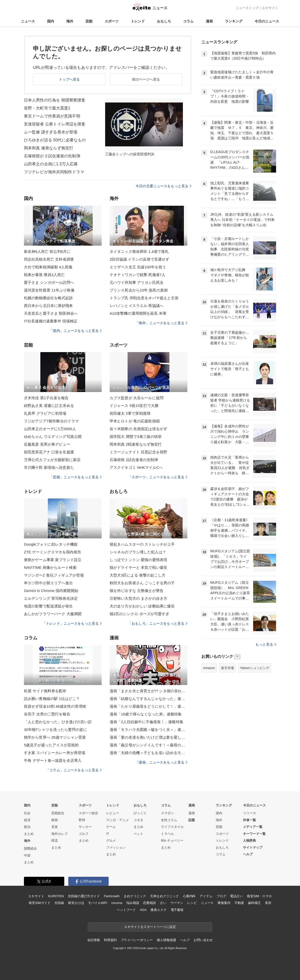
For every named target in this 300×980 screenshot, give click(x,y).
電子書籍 (177, 910)
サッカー (85, 827)
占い (163, 903)
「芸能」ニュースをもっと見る (75, 477)
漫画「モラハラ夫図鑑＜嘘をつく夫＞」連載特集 (149, 730)
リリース (250, 813)
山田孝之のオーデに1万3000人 (50, 429)
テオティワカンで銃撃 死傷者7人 (138, 275)
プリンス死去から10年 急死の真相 (139, 290)
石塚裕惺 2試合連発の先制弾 (134, 460)
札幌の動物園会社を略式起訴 (48, 298)
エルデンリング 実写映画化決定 (51, 598)
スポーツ (112, 21)
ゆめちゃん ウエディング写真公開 (53, 437)
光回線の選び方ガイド (84, 896)
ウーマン (177, 903)
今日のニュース (267, 21)
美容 (268, 903)
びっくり (140, 813)
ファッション (116, 847)
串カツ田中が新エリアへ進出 (48, 583)
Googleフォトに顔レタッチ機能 (51, 544)
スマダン (167, 813)
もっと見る (266, 644)
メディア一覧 (253, 827)
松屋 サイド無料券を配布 (45, 691)
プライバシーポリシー (137, 940)
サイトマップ (253, 847)
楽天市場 (227, 668)
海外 (70, 21)
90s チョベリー (172, 840)
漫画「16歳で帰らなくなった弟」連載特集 (146, 714)
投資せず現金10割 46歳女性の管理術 (55, 706)
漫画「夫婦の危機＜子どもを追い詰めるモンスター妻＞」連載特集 (149, 753)
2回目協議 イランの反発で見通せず (140, 259)
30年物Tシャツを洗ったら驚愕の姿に (55, 730)
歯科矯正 (254, 903)
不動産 (239, 903)
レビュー (113, 813)
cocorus (117, 903)
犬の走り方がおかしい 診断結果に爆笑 (142, 606)
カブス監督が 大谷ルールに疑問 (137, 398)
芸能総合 (58, 813)
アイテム (206, 896)
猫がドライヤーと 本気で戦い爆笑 (138, 567)
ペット (138, 834)
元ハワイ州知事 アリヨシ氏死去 (137, 282)
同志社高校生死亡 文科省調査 (49, 259)
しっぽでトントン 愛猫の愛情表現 (138, 560)
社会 (27, 813)
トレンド (138, 21)
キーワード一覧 (254, 834)
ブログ (221, 896)
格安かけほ (76, 903)
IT (108, 834)
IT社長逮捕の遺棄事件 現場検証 (51, 321)
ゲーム (111, 827)
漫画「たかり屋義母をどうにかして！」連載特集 (149, 706)
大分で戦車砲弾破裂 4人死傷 (48, 267)
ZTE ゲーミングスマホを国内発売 (53, 552)
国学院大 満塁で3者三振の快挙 (136, 437)
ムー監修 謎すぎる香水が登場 (51, 132)
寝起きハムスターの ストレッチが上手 (142, 544)
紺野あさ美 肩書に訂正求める (49, 406)
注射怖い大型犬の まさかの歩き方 (138, 598)
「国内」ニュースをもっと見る (75, 331)
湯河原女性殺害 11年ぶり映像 (49, 290)
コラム (188, 21)
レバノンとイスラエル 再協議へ (137, 306)
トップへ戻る (69, 79)
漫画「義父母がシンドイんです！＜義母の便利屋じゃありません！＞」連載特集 (149, 745)
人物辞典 (249, 840)
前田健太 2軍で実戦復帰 (130, 413)
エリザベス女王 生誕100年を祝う (138, 267)
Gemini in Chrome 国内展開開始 (51, 591)
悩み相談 (133, 903)
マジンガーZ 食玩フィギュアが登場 (54, 575)
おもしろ (164, 21)
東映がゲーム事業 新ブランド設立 (53, 560)
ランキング (234, 21)
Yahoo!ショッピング (255, 668)
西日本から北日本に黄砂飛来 (48, 306)
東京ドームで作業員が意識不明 (52, 116)
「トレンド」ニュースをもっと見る (72, 623)
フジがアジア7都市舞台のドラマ (51, 421)
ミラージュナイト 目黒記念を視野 (138, 452)
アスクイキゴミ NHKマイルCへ (136, 467)
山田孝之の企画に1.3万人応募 (51, 164)
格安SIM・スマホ (259, 896)
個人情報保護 (166, 940)
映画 (55, 820)
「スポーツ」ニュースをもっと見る (158, 477)
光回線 (59, 903)
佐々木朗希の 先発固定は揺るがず (138, 429)
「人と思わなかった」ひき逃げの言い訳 (58, 722)
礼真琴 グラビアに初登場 (45, 413)
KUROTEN (56, 896)
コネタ (138, 820)
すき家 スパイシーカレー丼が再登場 (55, 753)
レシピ (192, 903)
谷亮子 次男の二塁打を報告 (47, 714)
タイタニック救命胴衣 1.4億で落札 (139, 251)
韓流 (55, 840)
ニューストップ (247, 8)
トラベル (167, 834)
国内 (51, 21)
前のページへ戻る (146, 79)
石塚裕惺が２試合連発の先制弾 (52, 156)
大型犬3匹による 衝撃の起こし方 (138, 575)
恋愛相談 (149, 903)
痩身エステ (158, 910)
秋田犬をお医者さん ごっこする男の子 (142, 583)
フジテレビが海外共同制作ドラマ (54, 172)
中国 (27, 855)
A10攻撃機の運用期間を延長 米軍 (138, 313)
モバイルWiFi (98, 903)
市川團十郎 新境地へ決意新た (49, 467)
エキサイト (270, 8)
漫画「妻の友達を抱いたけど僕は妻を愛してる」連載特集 (149, 737)
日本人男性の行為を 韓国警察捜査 (55, 100)
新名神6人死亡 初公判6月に (47, 251)
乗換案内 (224, 903)
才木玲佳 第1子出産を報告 (46, 398)
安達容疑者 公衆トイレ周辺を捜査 (55, 124)
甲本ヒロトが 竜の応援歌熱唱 (135, 421)
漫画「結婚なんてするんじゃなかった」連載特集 (149, 699)
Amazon (209, 668)
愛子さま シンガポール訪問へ (49, 282)
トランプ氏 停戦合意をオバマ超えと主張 (144, 298)
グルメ (111, 840)
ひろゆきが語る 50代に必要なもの (55, 140)
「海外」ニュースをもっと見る (161, 323)
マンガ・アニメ (117, 820)
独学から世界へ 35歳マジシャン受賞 (55, 737)
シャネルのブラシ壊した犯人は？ (138, 552)
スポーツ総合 (88, 813)
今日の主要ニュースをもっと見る (163, 186)
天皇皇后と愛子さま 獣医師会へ (51, 313)
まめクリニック (135, 896)
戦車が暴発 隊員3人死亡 (44, 275)
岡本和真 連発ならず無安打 (49, 148)
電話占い (236, 896)
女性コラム (169, 820)
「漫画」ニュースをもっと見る (161, 762)
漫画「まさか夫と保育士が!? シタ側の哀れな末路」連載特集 (149, 691)
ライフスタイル (172, 827)
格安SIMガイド (39, 903)
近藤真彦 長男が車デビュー (47, 444)
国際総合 (30, 848)
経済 (27, 820)
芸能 (89, 21)
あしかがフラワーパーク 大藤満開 (53, 614)
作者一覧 (249, 820)
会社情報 (94, 940)
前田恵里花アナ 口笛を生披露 (49, 452)
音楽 (55, 827)
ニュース (28, 21)
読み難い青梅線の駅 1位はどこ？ (52, 699)
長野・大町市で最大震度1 (47, 108)
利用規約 (110, 940)
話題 (192, 820)
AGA (143, 910)
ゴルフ (84, 834)
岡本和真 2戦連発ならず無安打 (136, 444)
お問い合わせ (203, 940)
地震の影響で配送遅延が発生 (48, 606)
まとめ (29, 834)
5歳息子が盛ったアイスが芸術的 (51, 745)
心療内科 (189, 896)
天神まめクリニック (164, 896)
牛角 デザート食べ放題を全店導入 (53, 760)
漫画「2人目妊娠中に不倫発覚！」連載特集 (147, 722)
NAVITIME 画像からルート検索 (50, 567)
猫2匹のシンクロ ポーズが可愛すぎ (140, 614)
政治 (27, 827)
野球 (82, 820)
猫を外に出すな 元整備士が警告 (137, 591)
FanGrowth (112, 896)
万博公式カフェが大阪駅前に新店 (52, 460)
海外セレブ (59, 834)
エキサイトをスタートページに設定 (150, 927)
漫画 (209, 21)
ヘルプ (248, 854)
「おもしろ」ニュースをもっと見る (158, 623)
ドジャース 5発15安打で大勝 (134, 406)
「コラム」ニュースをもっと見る (74, 770)
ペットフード (126, 910)
